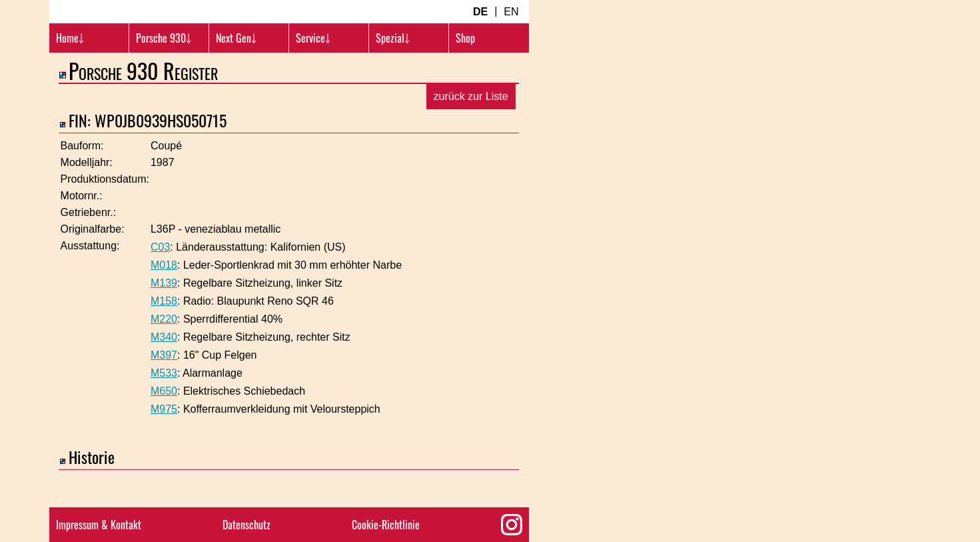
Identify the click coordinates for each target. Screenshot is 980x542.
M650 (164, 408)
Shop (465, 55)
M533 (164, 390)
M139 (164, 300)
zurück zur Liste (471, 114)
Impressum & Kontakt (99, 525)
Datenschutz (246, 525)
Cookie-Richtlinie (386, 525)
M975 (164, 426)
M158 (164, 318)
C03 (160, 264)
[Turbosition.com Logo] (129, 20)
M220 (164, 336)
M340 (164, 354)
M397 (164, 372)
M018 (164, 282)
